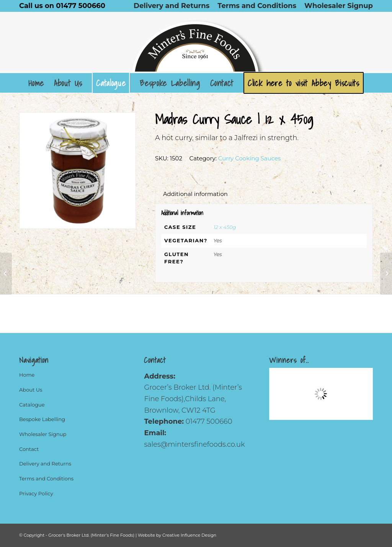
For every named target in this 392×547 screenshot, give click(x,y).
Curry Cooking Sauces (250, 158)
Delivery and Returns (45, 464)
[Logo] (196, 42)
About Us (31, 390)
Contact (29, 449)
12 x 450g (225, 227)
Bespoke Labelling (42, 419)
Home (27, 375)
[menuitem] (172, 6)
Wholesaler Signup (43, 434)
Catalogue (32, 405)
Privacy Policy (36, 493)
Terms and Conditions (46, 478)
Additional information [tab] (195, 194)
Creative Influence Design (189, 535)
